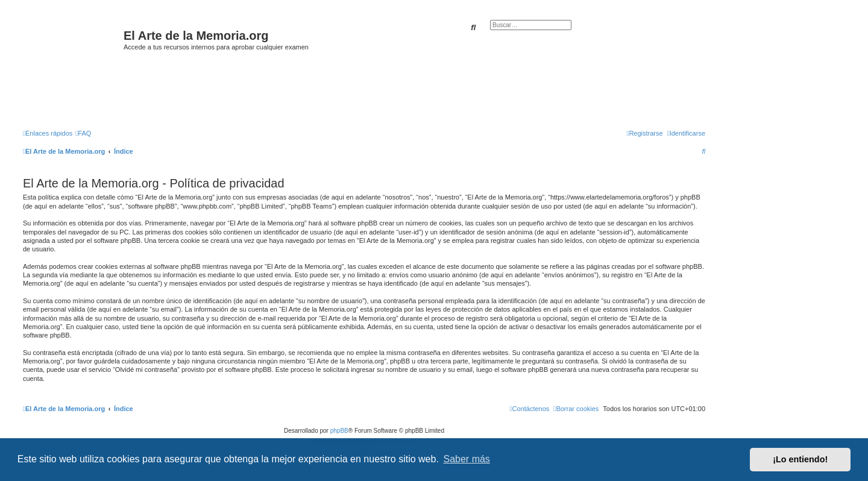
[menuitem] (83, 133)
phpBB (339, 431)
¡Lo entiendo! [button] (800, 459)
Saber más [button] (467, 459)
